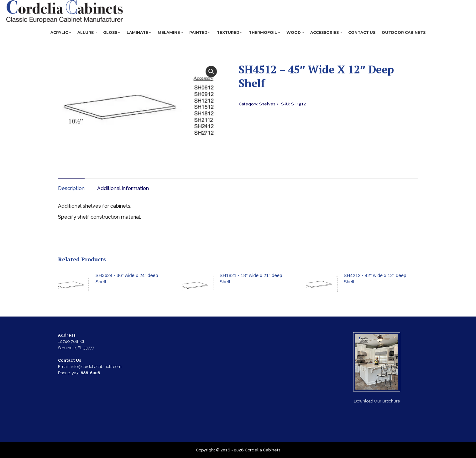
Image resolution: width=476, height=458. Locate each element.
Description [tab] (71, 188)
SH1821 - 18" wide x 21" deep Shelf (251, 278)
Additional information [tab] (123, 188)
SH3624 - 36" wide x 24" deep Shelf (127, 278)
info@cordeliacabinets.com (341, 5)
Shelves (267, 104)
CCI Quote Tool (442, 5)
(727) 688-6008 (398, 5)
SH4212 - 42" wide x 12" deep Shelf (375, 278)
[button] (211, 72)
